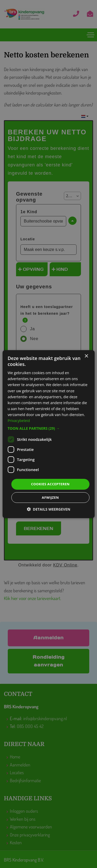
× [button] (86, 356)
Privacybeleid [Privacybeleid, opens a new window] (19, 421)
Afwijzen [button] (50, 497)
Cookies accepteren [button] (50, 484)
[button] (48, 428)
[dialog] (48, 434)
